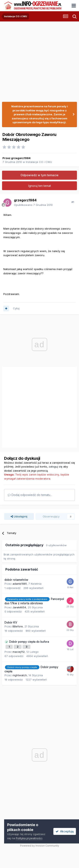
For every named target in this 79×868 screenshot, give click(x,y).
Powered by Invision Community (40, 846)
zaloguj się (56, 467)
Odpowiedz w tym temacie (39, 175)
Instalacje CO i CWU (39, 162)
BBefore (18, 626)
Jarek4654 (19, 607)
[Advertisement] (38, 60)
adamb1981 (20, 584)
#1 (73, 202)
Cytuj (16, 308)
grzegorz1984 (21, 158)
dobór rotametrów (16, 580)
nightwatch (20, 675)
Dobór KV (11, 622)
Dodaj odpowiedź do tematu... (30, 495)
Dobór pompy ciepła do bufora (29, 642)
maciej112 (19, 652)
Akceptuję (65, 831)
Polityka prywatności (29, 838)
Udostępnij (19, 516)
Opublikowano (33, 205)
